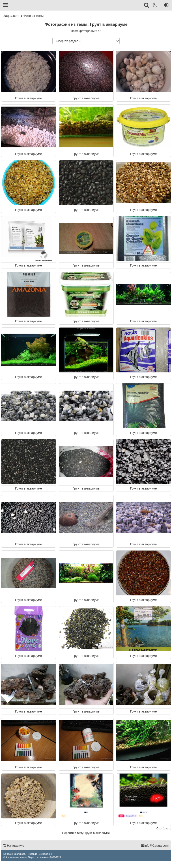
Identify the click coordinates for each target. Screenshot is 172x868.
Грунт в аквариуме (29, 98)
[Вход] (165, 6)
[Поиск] (147, 6)
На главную (14, 846)
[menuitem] (15, 854)
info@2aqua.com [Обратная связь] (155, 846)
